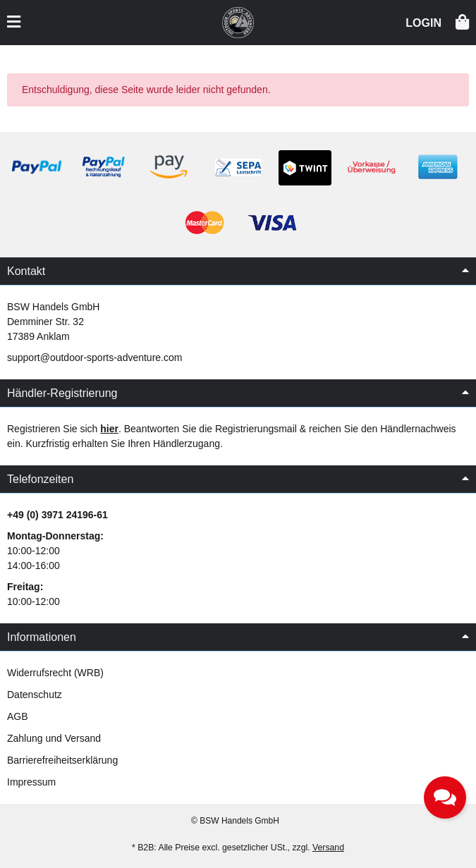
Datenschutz (35, 695)
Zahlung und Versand (54, 738)
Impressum (31, 782)
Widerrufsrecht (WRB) (55, 673)
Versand (328, 848)
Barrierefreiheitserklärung (62, 760)
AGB (18, 716)
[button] (423, 22)
